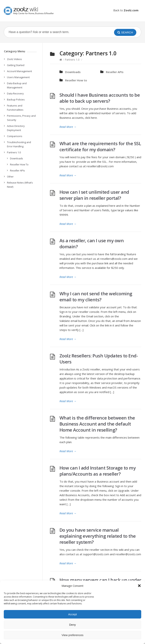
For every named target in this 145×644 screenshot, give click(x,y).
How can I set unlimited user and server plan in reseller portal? (94, 195)
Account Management (19, 71)
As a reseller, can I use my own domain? (92, 243)
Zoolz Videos (14, 59)
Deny (72, 625)
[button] (139, 586)
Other (10, 177)
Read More (68, 127)
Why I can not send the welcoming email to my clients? (96, 297)
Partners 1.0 (72, 60)
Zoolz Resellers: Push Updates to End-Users (99, 359)
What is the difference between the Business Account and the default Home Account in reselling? (97, 424)
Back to (126, 10)
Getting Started (16, 65)
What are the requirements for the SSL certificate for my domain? (100, 146)
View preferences (72, 635)
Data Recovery (15, 93)
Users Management (18, 77)
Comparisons (15, 136)
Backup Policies (16, 99)
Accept (72, 614)
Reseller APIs (115, 72)
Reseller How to (76, 80)
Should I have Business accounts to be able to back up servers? (100, 98)
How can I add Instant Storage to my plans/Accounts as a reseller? (98, 471)
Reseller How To (19, 164)
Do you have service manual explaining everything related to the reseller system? (98, 536)
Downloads (73, 72)
